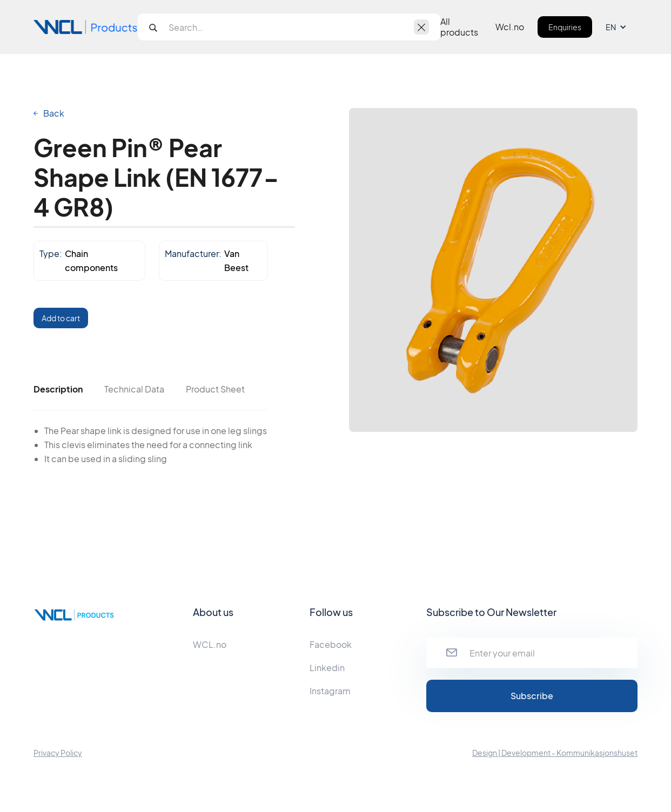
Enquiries (565, 27)
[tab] (58, 389)
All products (459, 27)
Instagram (330, 691)
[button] (622, 27)
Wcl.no (510, 27)
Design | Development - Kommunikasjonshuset (555, 753)
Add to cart (61, 318)
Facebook (331, 644)
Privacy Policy (58, 753)
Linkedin (327, 668)
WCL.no (210, 644)
